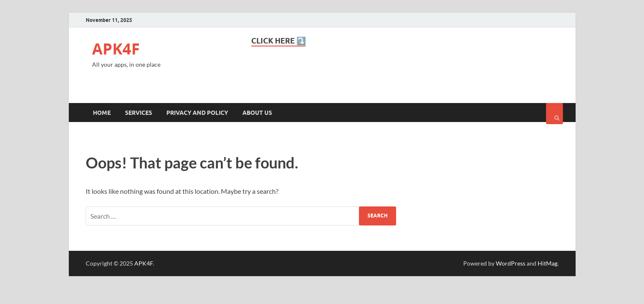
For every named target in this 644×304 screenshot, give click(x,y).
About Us (257, 113)
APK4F (116, 49)
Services (139, 113)
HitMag (548, 263)
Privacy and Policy (197, 113)
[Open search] (554, 114)
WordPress (511, 263)
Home (102, 113)
